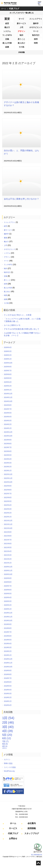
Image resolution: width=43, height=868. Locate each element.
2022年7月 (8, 494)
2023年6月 (8, 451)
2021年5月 (8, 547)
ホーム (4, 9)
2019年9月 (8, 624)
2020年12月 (8, 567)
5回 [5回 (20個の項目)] (7, 735)
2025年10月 (8, 363)
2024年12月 (8, 394)
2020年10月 (8, 574)
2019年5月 (8, 640)
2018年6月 (8, 682)
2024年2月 (8, 424)
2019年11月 (8, 617)
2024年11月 (8, 397)
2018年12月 (8, 659)
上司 (21, 27)
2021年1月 (8, 563)
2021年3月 (8, 555)
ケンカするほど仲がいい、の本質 (18, 315)
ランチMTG (7, 35)
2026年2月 (8, 355)
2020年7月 (8, 586)
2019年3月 (8, 647)
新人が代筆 (7, 43)
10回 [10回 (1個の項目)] (4, 748)
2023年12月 (8, 432)
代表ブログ (14, 9)
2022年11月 (8, 478)
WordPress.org (9, 771)
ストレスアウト (36, 19)
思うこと (21, 39)
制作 (21, 35)
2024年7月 (8, 409)
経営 (7, 23)
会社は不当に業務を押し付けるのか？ (21, 199)
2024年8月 (8, 405)
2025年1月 (8, 390)
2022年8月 (8, 490)
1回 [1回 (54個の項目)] (8, 718)
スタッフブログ (32, 833)
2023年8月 (8, 444)
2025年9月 (8, 367)
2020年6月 (8, 590)
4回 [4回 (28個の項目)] (8, 731)
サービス (13, 828)
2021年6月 (8, 544)
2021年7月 (8, 540)
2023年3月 (8, 463)
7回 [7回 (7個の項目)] (5, 741)
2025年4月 (8, 382)
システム (7, 31)
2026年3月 (8, 351)
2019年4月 (8, 644)
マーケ (36, 31)
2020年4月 (8, 597)
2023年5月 (8, 455)
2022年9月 (8, 486)
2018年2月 (8, 697)
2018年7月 (8, 678)
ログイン (7, 759)
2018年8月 (8, 674)
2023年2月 (8, 467)
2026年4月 (8, 347)
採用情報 (32, 828)
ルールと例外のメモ (12, 325)
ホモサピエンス (36, 27)
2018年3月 (8, 694)
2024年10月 (8, 401)
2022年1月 (8, 517)
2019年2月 (8, 651)
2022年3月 (8, 509)
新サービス (21, 23)
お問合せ (13, 839)
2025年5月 (8, 378)
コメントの (10, 767)
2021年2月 (8, 559)
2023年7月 (8, 447)
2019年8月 (8, 628)
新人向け (21, 43)
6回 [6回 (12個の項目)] (7, 738)
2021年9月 (8, 532)
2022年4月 (8, 505)
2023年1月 (8, 471)
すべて (21, 19)
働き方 (7, 27)
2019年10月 (8, 620)
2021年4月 (8, 551)
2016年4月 (8, 705)
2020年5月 (8, 594)
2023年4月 (8, 459)
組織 (7, 47)
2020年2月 (8, 605)
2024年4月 (8, 417)
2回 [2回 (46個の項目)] (8, 722)
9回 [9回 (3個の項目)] (5, 746)
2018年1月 (8, 701)
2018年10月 (8, 667)
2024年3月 (8, 421)
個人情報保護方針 (37, 855)
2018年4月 (8, 690)
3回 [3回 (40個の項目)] (8, 727)
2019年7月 (8, 632)
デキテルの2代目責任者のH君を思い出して (22, 329)
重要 (7, 19)
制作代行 (36, 35)
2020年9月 (8, 578)
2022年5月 (8, 501)
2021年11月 (8, 524)
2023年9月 (8, 440)
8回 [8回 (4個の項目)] (5, 744)
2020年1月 (8, 609)
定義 (7, 39)
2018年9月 (8, 670)
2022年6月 (8, 497)
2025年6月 (8, 374)
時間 (36, 43)
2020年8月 (8, 582)
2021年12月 (8, 521)
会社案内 (32, 823)
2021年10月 (8, 528)
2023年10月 (8, 436)
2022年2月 (8, 513)
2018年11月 (8, 663)
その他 (21, 47)
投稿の (8, 763)
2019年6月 (8, 636)
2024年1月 (8, 428)
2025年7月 (8, 371)
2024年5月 (8, 413)
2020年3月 (8, 601)
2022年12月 (8, 474)
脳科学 (36, 23)
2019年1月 (8, 655)
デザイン (21, 31)
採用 (36, 39)
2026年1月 (8, 359)
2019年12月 (8, 613)
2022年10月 (8, 482)
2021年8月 (8, 536)
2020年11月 (8, 570)
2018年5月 (8, 686)
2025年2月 (8, 386)
